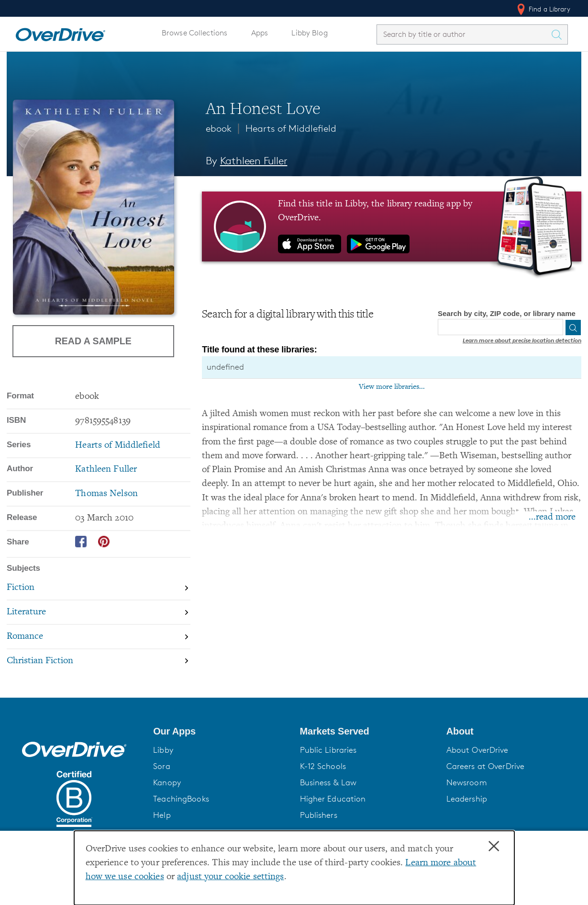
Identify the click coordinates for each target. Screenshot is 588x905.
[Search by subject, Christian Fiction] (99, 661)
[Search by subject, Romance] (99, 637)
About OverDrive (477, 750)
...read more (552, 517)
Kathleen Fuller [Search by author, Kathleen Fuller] (254, 161)
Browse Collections (194, 33)
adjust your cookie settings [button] (230, 877)
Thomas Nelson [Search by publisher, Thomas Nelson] (106, 494)
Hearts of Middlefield (291, 128)
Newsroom (467, 782)
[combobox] (464, 34)
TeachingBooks (181, 799)
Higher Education (333, 799)
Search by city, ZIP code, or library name (507, 313)
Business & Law (328, 782)
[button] (221, 731)
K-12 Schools (323, 766)
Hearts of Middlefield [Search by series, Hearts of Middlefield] (118, 446)
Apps (260, 33)
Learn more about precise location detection (522, 340)
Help (162, 815)
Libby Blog (309, 33)
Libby (163, 750)
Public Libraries (328, 750)
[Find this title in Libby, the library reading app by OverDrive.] (392, 226)
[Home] (60, 33)
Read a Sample (93, 340)
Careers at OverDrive (485, 766)
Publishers (319, 815)
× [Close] (494, 847)
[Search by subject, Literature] (99, 613)
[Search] (573, 328)
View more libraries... (392, 387)
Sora (162, 766)
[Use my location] (555, 328)
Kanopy (167, 782)
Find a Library (543, 9)
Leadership (467, 799)
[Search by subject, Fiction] (99, 589)
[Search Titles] (559, 34)
